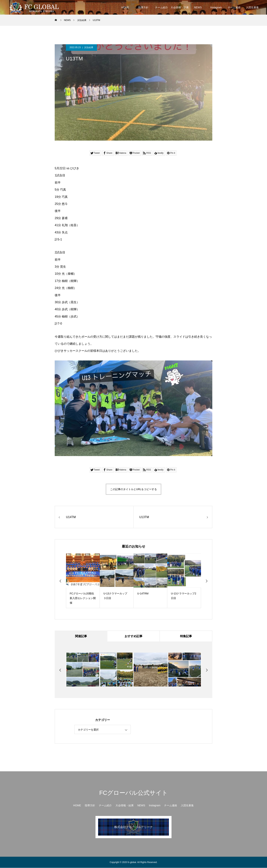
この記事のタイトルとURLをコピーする (133, 489)
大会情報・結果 (180, 7)
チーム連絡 (234, 7)
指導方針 (143, 7)
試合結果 (89, 47)
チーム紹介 (161, 7)
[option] (83, 581)
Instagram (216, 7)
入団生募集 (252, 7)
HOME (125, 7)
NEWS (198, 7)
